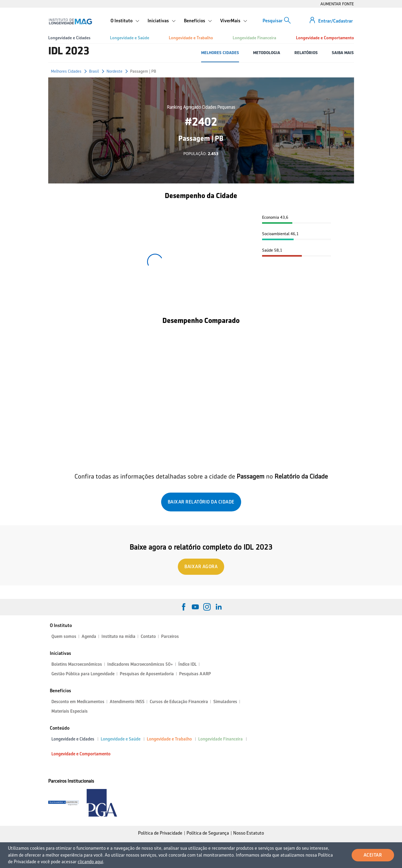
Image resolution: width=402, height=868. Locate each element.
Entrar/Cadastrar (335, 21)
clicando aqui (90, 862)
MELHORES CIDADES (220, 53)
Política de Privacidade (160, 833)
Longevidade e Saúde (130, 38)
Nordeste (114, 71)
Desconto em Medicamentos (78, 702)
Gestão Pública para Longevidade (83, 674)
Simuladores (225, 702)
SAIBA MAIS (343, 53)
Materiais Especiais (70, 711)
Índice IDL (187, 664)
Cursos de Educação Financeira (179, 702)
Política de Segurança (208, 833)
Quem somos (64, 636)
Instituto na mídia (118, 636)
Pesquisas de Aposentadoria (147, 674)
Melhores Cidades (66, 71)
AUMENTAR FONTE (337, 4)
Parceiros (170, 636)
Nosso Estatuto (249, 833)
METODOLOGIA (267, 53)
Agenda (89, 636)
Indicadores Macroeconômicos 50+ (140, 664)
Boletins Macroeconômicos (77, 664)
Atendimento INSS (127, 702)
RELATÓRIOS (306, 53)
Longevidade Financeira (254, 38)
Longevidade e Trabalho (191, 38)
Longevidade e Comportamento (325, 38)
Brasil (94, 71)
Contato (148, 636)
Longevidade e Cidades (69, 38)
